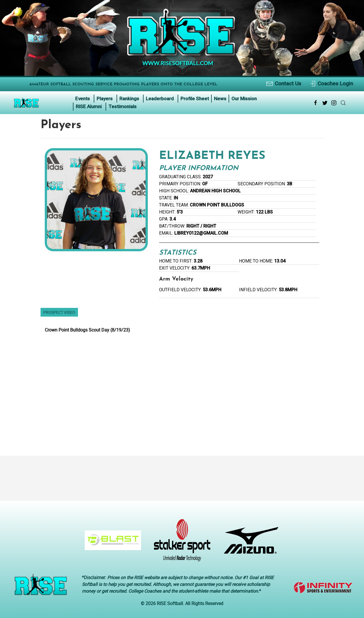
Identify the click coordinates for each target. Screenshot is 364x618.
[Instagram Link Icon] (334, 103)
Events (82, 99)
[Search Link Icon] (343, 103)
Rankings (129, 99)
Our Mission (244, 99)
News (220, 99)
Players (105, 99)
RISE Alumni (89, 106)
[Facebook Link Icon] (316, 103)
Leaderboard (160, 99)
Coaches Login (331, 84)
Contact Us (284, 84)
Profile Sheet (195, 99)
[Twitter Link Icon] (325, 103)
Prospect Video (59, 312)
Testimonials (122, 106)
